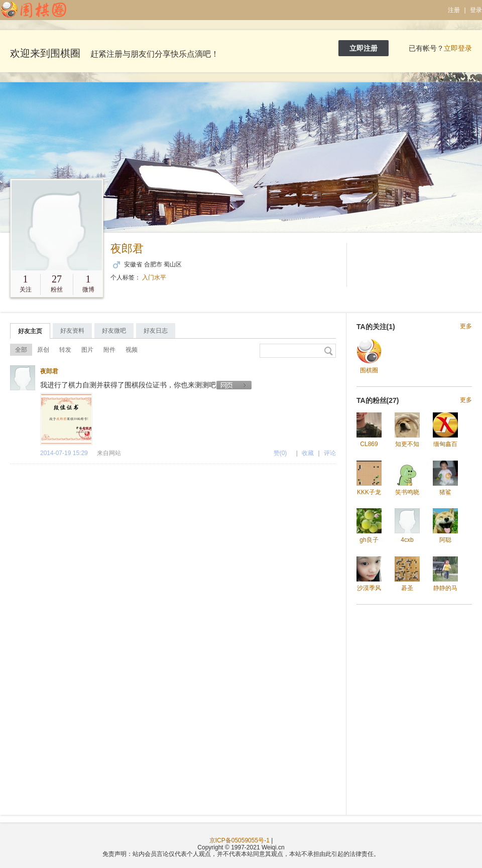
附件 (109, 350)
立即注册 (364, 48)
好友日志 (156, 331)
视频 (132, 350)
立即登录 (458, 48)
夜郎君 (127, 249)
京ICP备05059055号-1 (239, 840)
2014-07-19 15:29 (64, 453)
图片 (87, 350)
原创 (43, 350)
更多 (466, 326)
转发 (65, 350)
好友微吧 (114, 331)
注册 (454, 10)
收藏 (308, 453)
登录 (476, 10)
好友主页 (30, 331)
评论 (330, 453)
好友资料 (72, 331)
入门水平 (154, 277)
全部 (21, 350)
